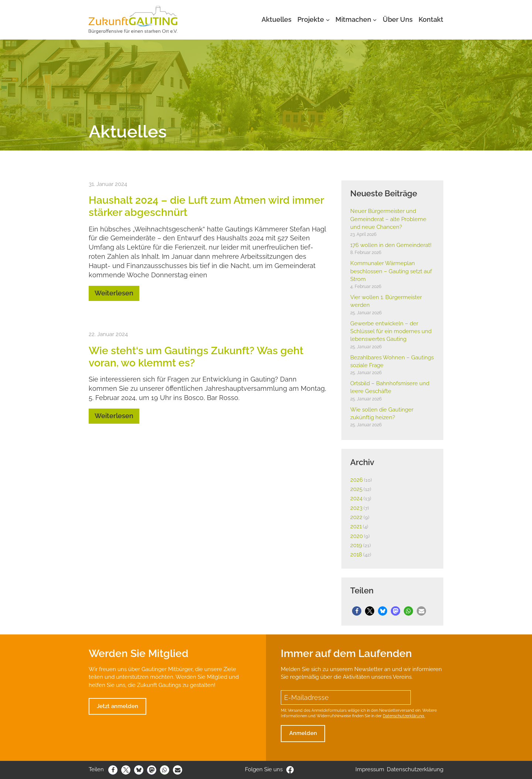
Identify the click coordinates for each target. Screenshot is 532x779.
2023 (356, 508)
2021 (356, 526)
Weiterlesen (114, 293)
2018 (356, 555)
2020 (357, 536)
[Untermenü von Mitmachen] (375, 20)
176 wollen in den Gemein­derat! (391, 245)
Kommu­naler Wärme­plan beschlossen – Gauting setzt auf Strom (391, 271)
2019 (356, 545)
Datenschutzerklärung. (404, 716)
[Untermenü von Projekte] (328, 20)
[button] (357, 611)
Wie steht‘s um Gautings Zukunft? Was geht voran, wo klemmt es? (196, 357)
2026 (357, 480)
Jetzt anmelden (117, 706)
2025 (356, 489)
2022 (356, 517)
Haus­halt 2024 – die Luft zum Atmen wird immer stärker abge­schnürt (206, 206)
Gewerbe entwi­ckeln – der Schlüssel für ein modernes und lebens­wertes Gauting (391, 331)
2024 (356, 498)
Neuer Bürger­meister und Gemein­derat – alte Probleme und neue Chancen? (388, 219)
